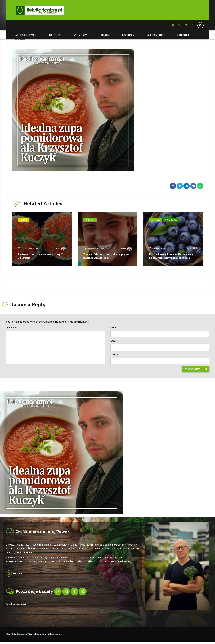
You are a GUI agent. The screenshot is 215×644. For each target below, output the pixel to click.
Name (114, 327)
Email (114, 341)
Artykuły (81, 35)
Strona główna (26, 35)
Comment (11, 327)
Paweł (60, 249)
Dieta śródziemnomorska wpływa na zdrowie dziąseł (106, 256)
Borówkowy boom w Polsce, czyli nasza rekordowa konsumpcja (172, 256)
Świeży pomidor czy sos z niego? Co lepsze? (40, 256)
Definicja (55, 35)
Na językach (156, 35)
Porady (104, 35)
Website (114, 354)
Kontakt (183, 35)
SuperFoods (171, 220)
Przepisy (128, 35)
